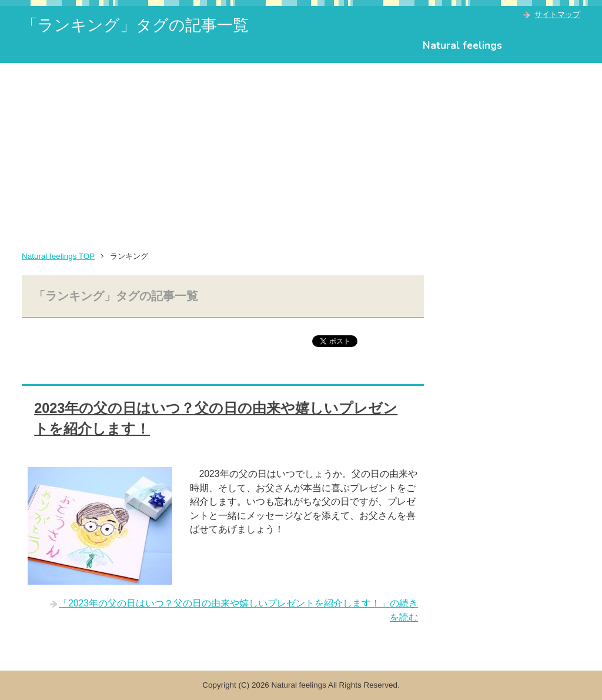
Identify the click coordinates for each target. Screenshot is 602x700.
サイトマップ (557, 14)
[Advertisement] (301, 151)
